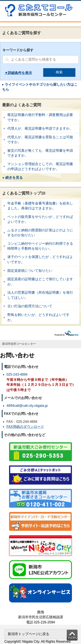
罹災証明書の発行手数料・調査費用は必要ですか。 (40, 117)
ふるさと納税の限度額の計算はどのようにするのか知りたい (40, 233)
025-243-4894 (17, 374)
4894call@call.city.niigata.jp (27, 406)
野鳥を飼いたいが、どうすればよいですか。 (40, 317)
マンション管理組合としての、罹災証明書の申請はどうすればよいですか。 (40, 167)
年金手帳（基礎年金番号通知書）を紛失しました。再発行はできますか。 (40, 206)
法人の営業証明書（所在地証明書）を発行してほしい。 (40, 295)
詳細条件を (16, 73)
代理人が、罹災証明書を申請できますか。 (40, 129)
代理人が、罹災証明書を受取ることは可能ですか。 (40, 140)
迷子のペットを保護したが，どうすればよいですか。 (40, 259)
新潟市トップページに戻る (29, 634)
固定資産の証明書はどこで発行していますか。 (40, 282)
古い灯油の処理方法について (40, 306)
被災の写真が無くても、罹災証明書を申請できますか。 (40, 153)
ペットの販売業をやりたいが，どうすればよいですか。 (40, 219)
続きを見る (14, 178)
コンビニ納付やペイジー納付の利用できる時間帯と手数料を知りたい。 (40, 246)
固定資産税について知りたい (40, 270)
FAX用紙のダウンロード (25, 427)
